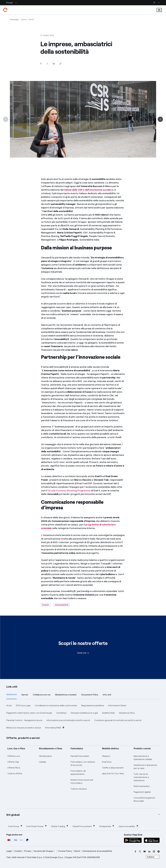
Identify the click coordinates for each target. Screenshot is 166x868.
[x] (140, 851)
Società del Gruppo (44, 851)
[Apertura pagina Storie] (24, 19)
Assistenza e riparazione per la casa (145, 767)
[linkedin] (149, 851)
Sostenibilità (62, 605)
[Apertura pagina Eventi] (31, 19)
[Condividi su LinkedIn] (54, 63)
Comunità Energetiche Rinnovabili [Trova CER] (144, 799)
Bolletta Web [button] (108, 713)
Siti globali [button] (13, 815)
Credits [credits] (18, 851)
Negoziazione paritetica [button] (93, 705)
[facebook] (135, 851)
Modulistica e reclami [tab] (66, 695)
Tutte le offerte (15, 773)
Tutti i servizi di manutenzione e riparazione (141, 777)
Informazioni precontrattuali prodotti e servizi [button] (68, 720)
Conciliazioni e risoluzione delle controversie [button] (56, 705)
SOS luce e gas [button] (23, 705)
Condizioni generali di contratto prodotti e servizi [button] (118, 720)
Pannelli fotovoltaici (80, 756)
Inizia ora (83, 653)
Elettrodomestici (142, 786)
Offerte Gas (13, 762)
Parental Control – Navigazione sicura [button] (24, 720)
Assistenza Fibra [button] (127, 713)
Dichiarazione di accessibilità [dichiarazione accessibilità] (97, 851)
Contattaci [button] (61, 713)
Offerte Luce (14, 756)
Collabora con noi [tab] (42, 695)
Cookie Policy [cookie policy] (65, 851)
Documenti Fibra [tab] (90, 695)
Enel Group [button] (15, 826)
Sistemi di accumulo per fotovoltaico (82, 781)
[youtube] (145, 851)
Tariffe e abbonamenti (113, 768)
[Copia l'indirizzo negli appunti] (60, 64)
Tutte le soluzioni (79, 789)
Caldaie (43, 762)
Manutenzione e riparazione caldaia (143, 758)
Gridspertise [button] (107, 826)
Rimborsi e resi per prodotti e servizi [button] (24, 728)
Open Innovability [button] (128, 826)
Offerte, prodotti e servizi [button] (23, 738)
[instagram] (154, 851)
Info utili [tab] (107, 695)
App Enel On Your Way (113, 773)
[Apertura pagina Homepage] (14, 19)
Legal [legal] (9, 851)
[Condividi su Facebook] (41, 63)
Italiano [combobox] (151, 857)
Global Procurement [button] (84, 826)
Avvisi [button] (9, 705)
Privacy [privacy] (28, 851)
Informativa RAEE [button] (55, 728)
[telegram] (159, 851)
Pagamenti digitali (142, 792)
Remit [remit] (77, 851)
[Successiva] (160, 119)
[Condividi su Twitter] (47, 64)
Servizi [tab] (25, 695)
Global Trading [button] (60, 826)
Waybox (106, 756)
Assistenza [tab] (11, 694)
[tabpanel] (83, 717)
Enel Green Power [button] (37, 826)
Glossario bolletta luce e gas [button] (84, 713)
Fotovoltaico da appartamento (78, 772)
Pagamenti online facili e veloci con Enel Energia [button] (29, 713)
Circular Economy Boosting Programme (69, 491)
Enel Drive (107, 762)
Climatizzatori (45, 756)
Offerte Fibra (14, 768)
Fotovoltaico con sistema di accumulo (83, 763)
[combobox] (153, 857)
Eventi (46, 605)
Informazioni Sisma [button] (117, 705)
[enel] (5, 10)
